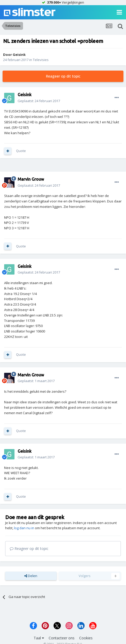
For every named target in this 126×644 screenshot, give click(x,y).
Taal (39, 638)
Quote (21, 151)
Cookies (86, 638)
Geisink (19, 55)
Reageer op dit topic (63, 76)
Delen (31, 576)
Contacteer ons (62, 638)
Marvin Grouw (31, 179)
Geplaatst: (39, 101)
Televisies (41, 60)
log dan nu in (24, 528)
